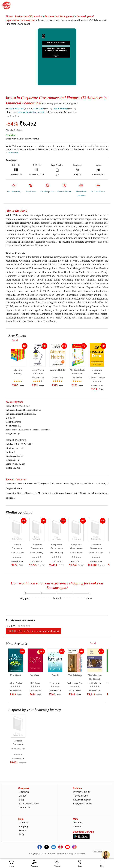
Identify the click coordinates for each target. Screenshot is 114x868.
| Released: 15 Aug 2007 (66, 104)
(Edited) (28, 108)
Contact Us (25, 807)
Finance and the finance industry (91, 484)
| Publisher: (25, 112)
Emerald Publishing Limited (31, 112)
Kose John (39, 108)
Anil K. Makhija (61, 108)
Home (9, 16)
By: (15, 108)
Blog (21, 799)
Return (22, 830)
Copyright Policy (82, 803)
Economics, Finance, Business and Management (28, 484)
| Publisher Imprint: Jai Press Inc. (60, 112)
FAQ (21, 834)
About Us (24, 792)
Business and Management (59, 16)
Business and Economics (28, 16)
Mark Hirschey (16, 108)
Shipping (23, 826)
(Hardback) (48, 104)
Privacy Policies (82, 792)
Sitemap (78, 826)
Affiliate (78, 822)
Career (22, 795)
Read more (13, 153)
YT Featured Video (29, 803)
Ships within (22, 139)
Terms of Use (80, 795)
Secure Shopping (82, 799)
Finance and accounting (63, 484)
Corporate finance (14, 488)
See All (15, 340)
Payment (23, 822)
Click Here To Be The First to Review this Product (33, 631)
